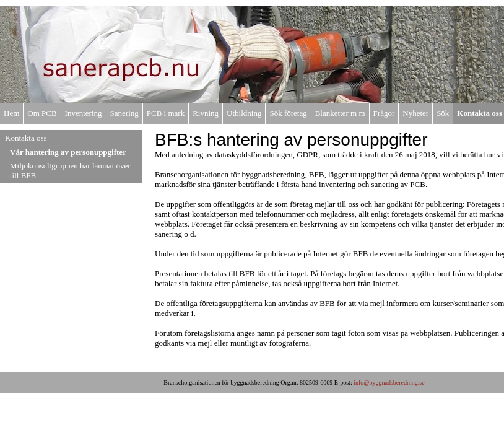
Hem (11, 113)
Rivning (206, 113)
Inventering (84, 113)
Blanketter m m (340, 113)
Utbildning (244, 113)
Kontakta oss (480, 113)
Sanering (124, 113)
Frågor (384, 113)
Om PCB (42, 113)
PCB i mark (166, 113)
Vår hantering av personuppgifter (68, 152)
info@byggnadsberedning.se (389, 383)
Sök (443, 113)
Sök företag (288, 113)
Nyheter (415, 113)
